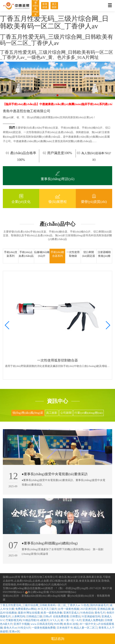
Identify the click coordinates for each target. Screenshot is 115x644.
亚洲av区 (14, 631)
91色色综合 (87, 613)
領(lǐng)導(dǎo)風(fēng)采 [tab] (28, 413)
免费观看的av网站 (26, 609)
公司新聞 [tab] (66, 413)
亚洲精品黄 (104, 609)
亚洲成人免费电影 (93, 620)
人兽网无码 (18, 616)
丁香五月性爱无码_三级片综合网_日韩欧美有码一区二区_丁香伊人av (40, 605)
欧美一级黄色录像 (51, 613)
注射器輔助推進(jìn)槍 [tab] (104, 254)
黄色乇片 (100, 613)
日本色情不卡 (65, 628)
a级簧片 (44, 620)
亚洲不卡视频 (21, 624)
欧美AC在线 (71, 624)
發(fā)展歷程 (57, 198)
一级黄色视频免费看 (44, 628)
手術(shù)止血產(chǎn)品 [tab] (26, 254)
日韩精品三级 (34, 616)
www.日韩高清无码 (42, 624)
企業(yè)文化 (21, 198)
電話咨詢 (57, 639)
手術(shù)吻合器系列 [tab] (57, 254)
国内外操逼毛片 (99, 605)
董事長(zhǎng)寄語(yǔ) (57, 175)
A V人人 (55, 620)
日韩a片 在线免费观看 (56, 616)
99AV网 (58, 624)
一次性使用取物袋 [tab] (73, 254)
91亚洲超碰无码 (91, 616)
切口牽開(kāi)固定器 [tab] (89, 254)
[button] (54, 95)
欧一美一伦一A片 (71, 620)
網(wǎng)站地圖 (56, 596)
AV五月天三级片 (47, 609)
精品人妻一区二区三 (86, 628)
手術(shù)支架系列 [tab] (11, 254)
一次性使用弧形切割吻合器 (57, 360)
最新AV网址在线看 (29, 613)
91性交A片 (24, 628)
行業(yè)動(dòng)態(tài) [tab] (89, 413)
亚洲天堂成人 (71, 613)
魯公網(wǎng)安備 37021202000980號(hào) (51, 592)
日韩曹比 (75, 616)
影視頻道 (45, 6)
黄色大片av (10, 628)
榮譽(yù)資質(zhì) (94, 198)
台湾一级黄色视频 (68, 609)
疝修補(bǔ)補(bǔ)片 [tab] (42, 254)
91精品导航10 (31, 620)
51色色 (85, 605)
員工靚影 (54, 6)
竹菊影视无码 (14, 620)
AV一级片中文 (87, 624)
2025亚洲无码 (88, 609)
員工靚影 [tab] (52, 413)
